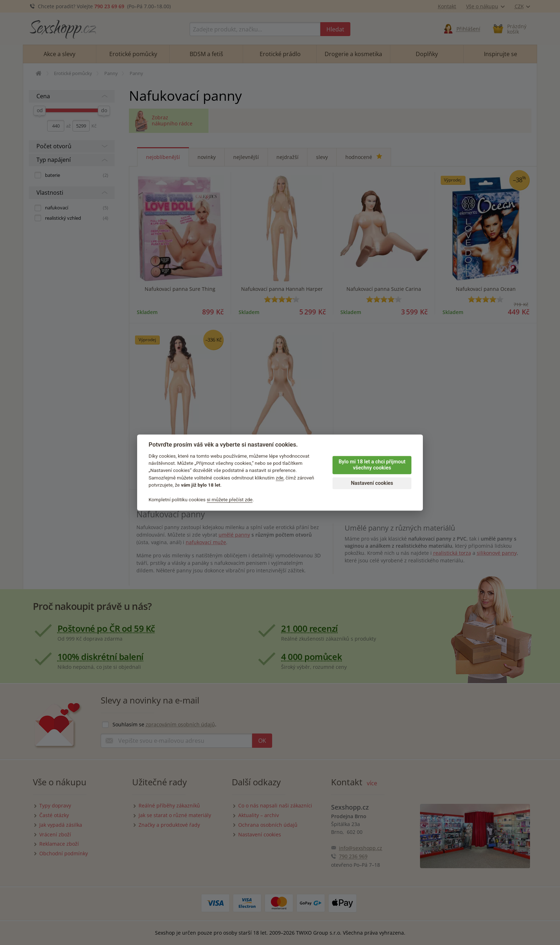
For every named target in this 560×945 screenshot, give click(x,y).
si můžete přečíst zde (230, 499)
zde (280, 478)
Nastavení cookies (372, 483)
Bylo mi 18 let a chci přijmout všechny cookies (372, 465)
